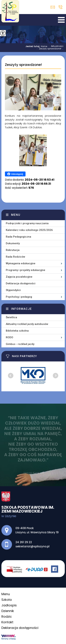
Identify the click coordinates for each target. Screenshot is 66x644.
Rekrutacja (13, 250)
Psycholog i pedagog (19, 297)
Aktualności (55, 46)
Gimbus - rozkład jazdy (20, 344)
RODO (10, 337)
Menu (16, 215)
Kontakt (7, 622)
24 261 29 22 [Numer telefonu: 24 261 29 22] (24, 542)
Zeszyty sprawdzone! (23, 65)
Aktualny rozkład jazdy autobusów (27, 324)
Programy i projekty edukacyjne (26, 270)
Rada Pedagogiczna (18, 237)
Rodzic (7, 617)
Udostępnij (15, 174)
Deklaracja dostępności (21, 283)
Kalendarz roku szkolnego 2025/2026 (29, 230)
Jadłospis (9, 605)
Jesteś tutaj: (33, 46)
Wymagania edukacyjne (21, 263)
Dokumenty (13, 243)
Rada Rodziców (15, 257)
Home (44, 46)
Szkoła (7, 600)
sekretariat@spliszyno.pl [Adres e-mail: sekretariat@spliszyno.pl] (32, 546)
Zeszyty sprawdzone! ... (49, 49)
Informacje (21, 309)
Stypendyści (13, 290)
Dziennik (8, 611)
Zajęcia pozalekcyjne (19, 277)
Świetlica (11, 317)
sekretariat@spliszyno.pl (53, 7)
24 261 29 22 (60, 7)
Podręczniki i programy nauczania (27, 223)
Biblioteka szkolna (17, 331)
